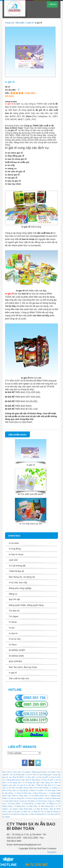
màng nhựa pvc (40, 793)
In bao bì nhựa (16, 554)
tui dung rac (23, 814)
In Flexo (13, 645)
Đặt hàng (9, 96)
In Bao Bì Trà (38, 812)
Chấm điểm (30, 93)
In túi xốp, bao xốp (18, 582)
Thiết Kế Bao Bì (17, 571)
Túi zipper (14, 616)
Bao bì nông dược (20, 796)
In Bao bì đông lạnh (52, 798)
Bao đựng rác (47, 782)
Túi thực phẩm (14, 803)
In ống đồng (15, 549)
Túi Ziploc (52, 772)
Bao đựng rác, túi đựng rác (22, 577)
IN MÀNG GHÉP (17, 650)
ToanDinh (52, 852)
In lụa (12, 628)
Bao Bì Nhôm (18, 777)
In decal (13, 622)
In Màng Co (52, 803)
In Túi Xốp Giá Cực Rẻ (31, 524)
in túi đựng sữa (14, 782)
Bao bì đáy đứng (33, 780)
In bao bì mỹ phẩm (27, 801)
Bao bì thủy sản (9, 790)
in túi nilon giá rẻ (53, 814)
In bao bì (13, 633)
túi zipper (14, 809)
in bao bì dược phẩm (34, 798)
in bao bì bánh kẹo (23, 793)
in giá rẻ (30, 23)
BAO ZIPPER (15, 661)
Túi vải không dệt (17, 566)
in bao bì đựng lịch (37, 814)
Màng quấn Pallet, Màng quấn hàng (26, 605)
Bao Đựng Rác (26, 809)
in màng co (55, 788)
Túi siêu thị (14, 611)
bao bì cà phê (14, 812)
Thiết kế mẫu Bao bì (45, 785)
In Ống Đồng (28, 803)
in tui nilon (13, 814)
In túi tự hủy (15, 639)
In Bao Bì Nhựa (41, 809)
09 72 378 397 (36, 865)
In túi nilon (14, 543)
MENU (52, 4)
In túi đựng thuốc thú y (39, 796)
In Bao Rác (32, 806)
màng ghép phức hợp (15, 780)
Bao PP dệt (14, 599)
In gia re (51, 801)
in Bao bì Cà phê (36, 790)
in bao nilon (30, 777)
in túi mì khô (31, 775)
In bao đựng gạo (45, 775)
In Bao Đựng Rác (46, 806)
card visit (13, 560)
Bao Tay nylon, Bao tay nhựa (23, 667)
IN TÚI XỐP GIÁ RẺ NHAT (31, 494)
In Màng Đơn (20, 806)
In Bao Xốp (40, 803)
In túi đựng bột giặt (31, 782)
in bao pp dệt (42, 777)
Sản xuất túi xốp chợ (19, 678)
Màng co (13, 594)
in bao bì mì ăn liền (26, 785)
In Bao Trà (26, 812)
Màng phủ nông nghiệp (20, 588)
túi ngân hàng (22, 788)
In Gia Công (41, 801)
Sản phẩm (20, 23)
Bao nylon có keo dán (12, 772)
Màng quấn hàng (39, 772)
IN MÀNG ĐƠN (16, 656)
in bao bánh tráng (10, 801)
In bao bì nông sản (16, 798)
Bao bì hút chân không (39, 788)
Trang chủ (9, 23)
